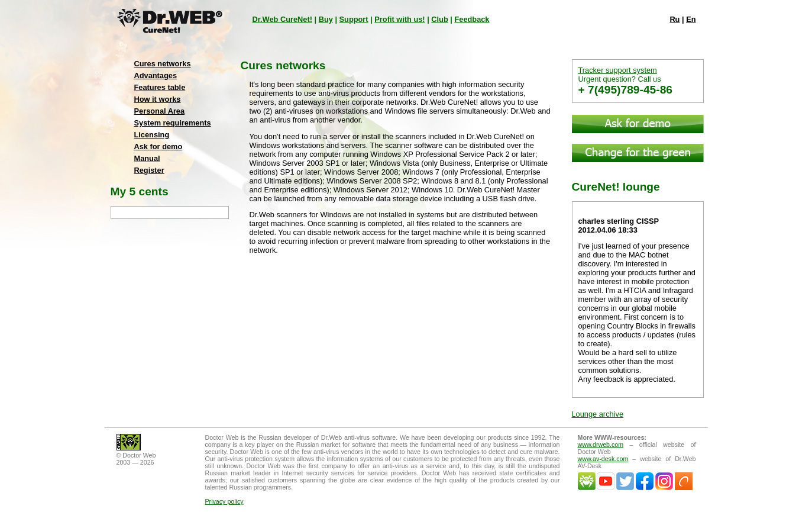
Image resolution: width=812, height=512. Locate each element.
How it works (158, 99)
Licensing (152, 135)
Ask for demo (158, 146)
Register (149, 170)
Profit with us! (399, 19)
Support (354, 19)
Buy (326, 19)
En (691, 19)
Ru (674, 19)
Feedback (472, 19)
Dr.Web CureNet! (282, 19)
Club (439, 19)
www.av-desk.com (603, 459)
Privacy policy (224, 501)
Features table (160, 87)
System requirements (173, 123)
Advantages (156, 75)
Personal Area (160, 111)
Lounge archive (598, 414)
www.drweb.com (601, 445)
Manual (147, 158)
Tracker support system (618, 70)
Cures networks (163, 64)
